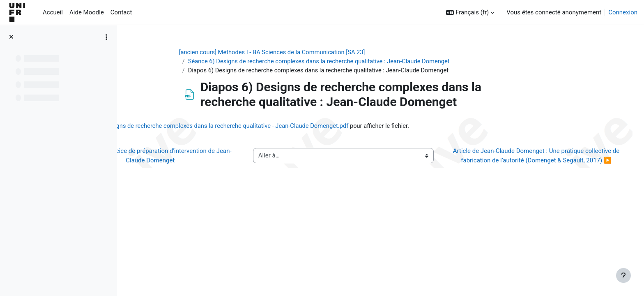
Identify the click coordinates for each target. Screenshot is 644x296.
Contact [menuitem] (121, 12)
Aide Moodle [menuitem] (87, 12)
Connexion (623, 12)
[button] (470, 13)
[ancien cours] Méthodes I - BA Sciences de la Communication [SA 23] (305, 52)
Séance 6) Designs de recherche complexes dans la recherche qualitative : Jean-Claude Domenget (353, 62)
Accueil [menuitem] (53, 12)
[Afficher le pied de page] (623, 275)
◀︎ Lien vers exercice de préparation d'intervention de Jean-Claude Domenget (210, 161)
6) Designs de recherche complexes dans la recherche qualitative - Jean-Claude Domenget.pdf (300, 127)
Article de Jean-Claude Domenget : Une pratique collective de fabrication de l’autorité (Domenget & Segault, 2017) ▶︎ (539, 161)
